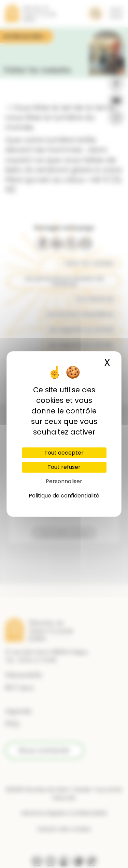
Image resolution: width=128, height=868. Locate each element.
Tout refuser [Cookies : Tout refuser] (64, 467)
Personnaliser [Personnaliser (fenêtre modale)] (64, 481)
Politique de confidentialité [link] (64, 496)
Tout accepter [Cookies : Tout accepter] (64, 453)
